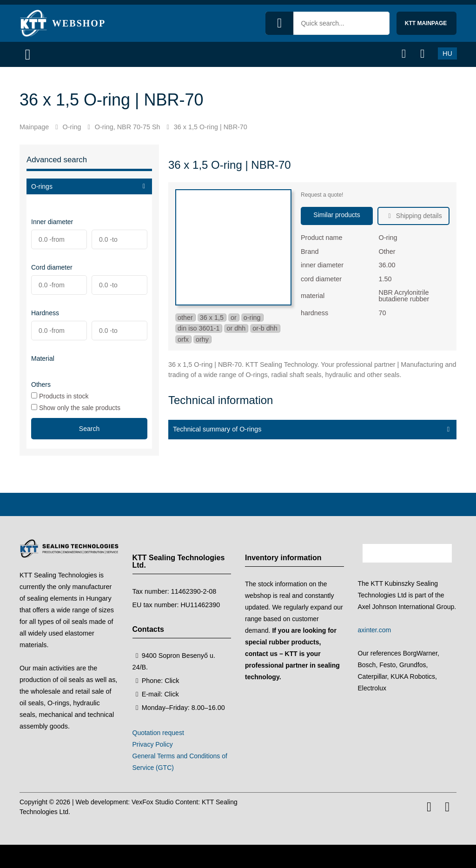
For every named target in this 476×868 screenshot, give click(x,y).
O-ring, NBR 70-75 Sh (128, 127)
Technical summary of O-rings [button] (217, 429)
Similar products (337, 215)
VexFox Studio (152, 802)
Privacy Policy (153, 744)
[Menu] (31, 54)
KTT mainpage (427, 23)
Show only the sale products (76, 407)
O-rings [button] (42, 186)
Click (172, 681)
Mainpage (34, 127)
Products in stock (60, 396)
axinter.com (375, 630)
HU (447, 53)
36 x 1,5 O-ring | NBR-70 (211, 127)
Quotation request (158, 733)
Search (89, 429)
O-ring (72, 127)
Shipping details (418, 216)
